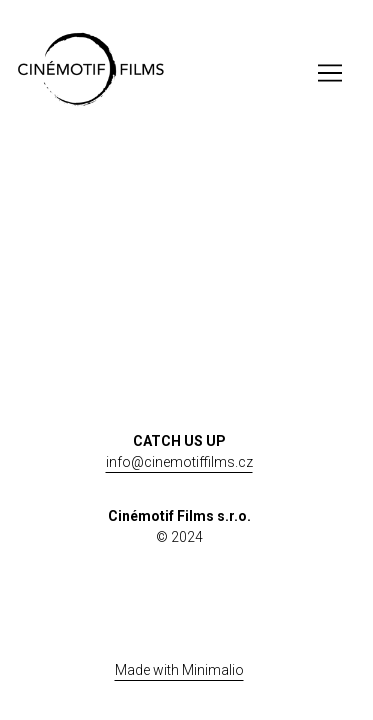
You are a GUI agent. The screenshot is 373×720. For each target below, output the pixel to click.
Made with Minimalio (179, 670)
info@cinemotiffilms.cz (179, 462)
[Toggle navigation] (330, 73)
